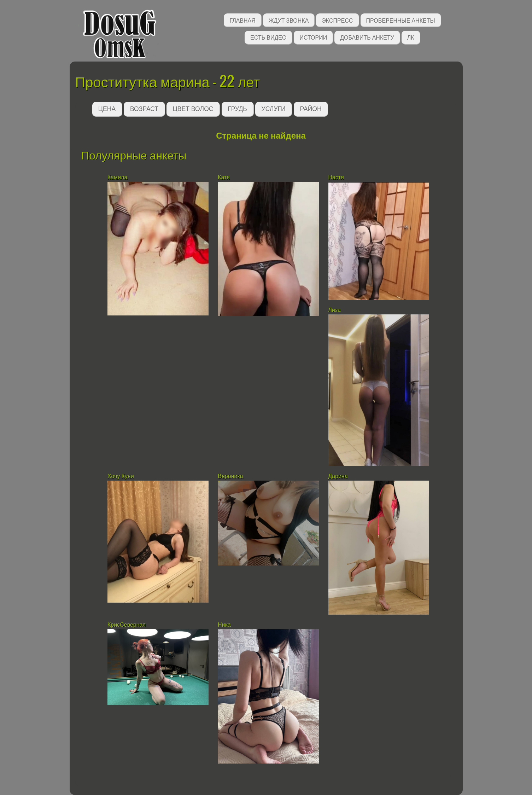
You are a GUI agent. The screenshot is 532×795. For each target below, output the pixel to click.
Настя (336, 177)
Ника (224, 625)
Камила (117, 177)
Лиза (335, 310)
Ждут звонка (289, 20)
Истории (313, 37)
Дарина (338, 476)
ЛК (411, 37)
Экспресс (337, 20)
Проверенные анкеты (401, 20)
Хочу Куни (121, 476)
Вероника (230, 476)
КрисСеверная (127, 625)
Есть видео (268, 37)
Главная (242, 20)
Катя (224, 177)
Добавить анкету (367, 37)
